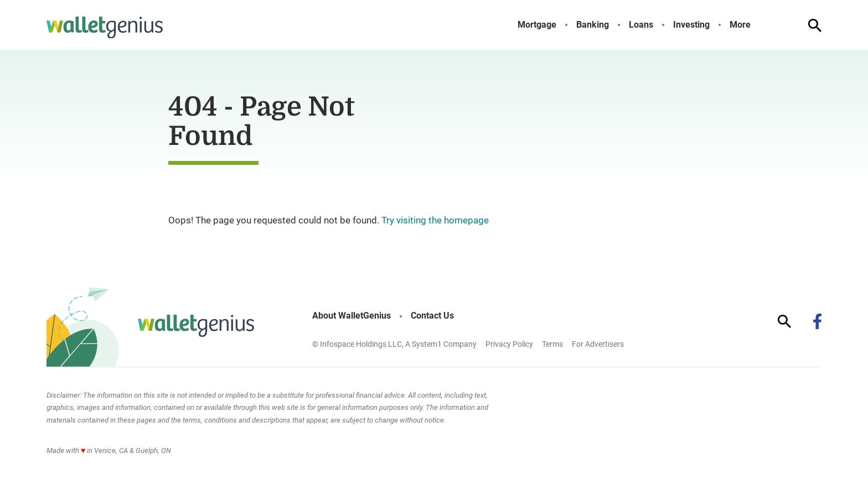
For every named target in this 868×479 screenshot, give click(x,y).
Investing (691, 25)
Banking (593, 25)
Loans (641, 25)
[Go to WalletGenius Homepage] (105, 28)
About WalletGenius (352, 316)
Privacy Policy (509, 344)
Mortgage (537, 25)
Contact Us (432, 316)
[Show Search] (815, 25)
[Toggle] (759, 25)
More (740, 25)
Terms (552, 344)
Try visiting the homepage (435, 220)
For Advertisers (598, 344)
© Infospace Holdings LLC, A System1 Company (394, 344)
